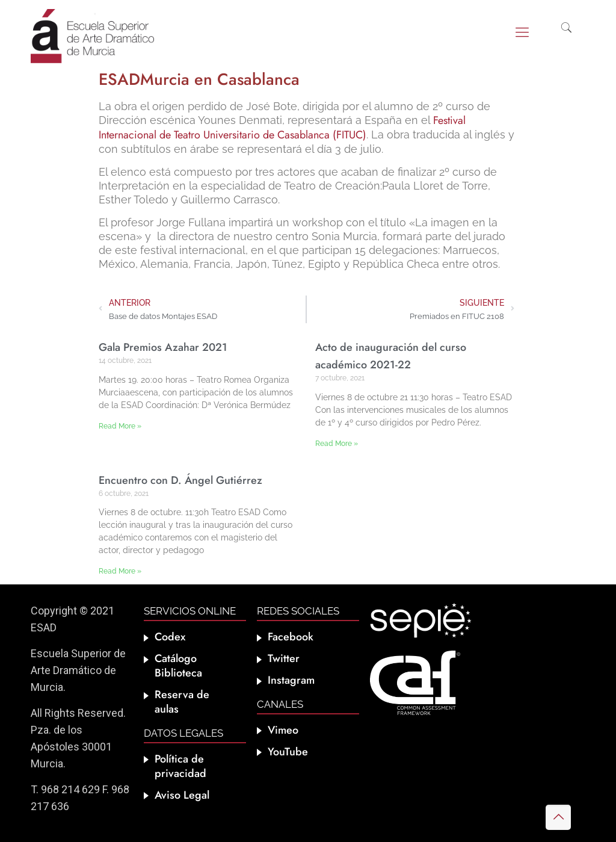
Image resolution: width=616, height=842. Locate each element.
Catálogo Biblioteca (178, 666)
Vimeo (283, 730)
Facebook (291, 637)
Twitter (284, 658)
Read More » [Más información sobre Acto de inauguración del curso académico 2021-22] (337, 444)
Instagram (291, 680)
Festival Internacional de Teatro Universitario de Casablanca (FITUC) (282, 128)
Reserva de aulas (182, 702)
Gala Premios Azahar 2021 (163, 347)
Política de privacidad (180, 766)
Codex (170, 637)
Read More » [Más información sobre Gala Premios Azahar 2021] (120, 426)
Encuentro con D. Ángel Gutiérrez (180, 480)
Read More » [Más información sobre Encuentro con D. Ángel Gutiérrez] (120, 571)
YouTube (288, 752)
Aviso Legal (182, 795)
